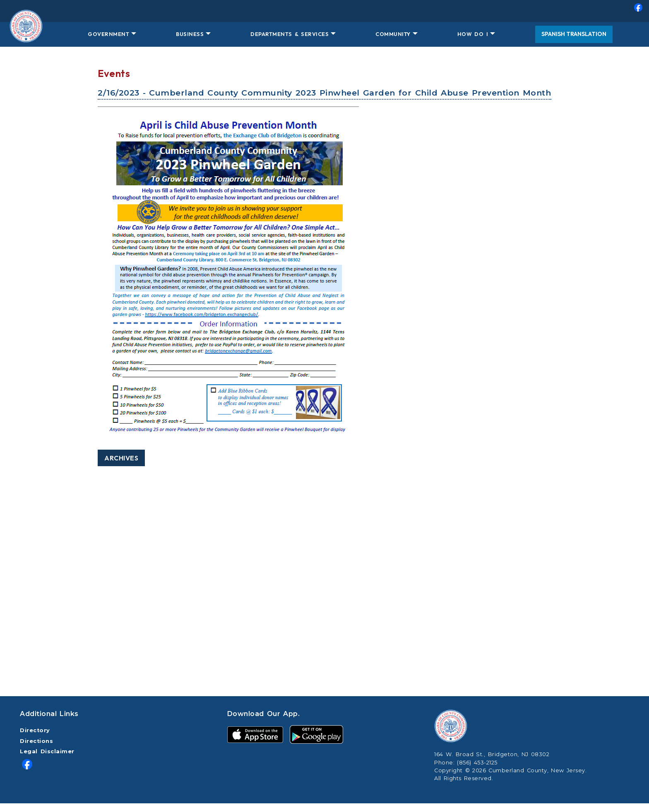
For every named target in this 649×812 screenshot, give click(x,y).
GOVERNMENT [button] (108, 34)
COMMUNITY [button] (393, 34)
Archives (121, 458)
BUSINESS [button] (190, 34)
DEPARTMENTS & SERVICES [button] (290, 34)
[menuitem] (324, 11)
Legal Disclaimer (47, 751)
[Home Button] (26, 34)
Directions (36, 741)
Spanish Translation (574, 34)
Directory (35, 730)
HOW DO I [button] (473, 34)
